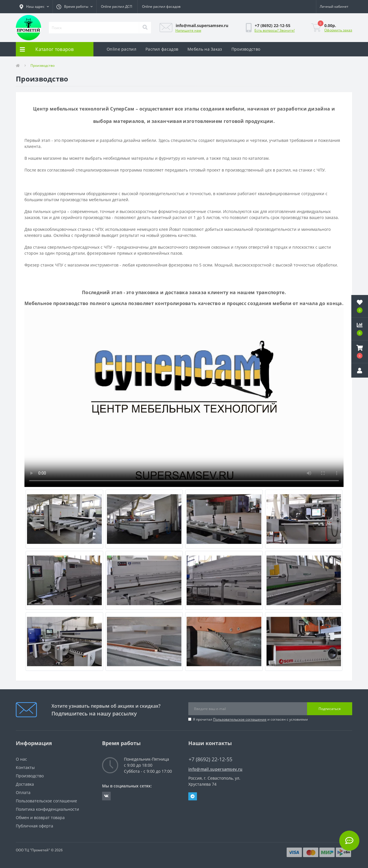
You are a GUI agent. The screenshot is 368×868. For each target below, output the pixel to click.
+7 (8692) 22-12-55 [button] (210, 759)
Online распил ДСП (117, 6)
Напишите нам (188, 30)
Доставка (25, 784)
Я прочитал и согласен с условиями (250, 719)
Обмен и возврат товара (40, 817)
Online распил (121, 49)
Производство (246, 49)
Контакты (25, 767)
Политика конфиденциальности (47, 809)
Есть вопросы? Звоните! (275, 30)
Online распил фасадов (161, 6)
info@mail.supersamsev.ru (215, 769)
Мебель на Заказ (205, 49)
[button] (34, 7)
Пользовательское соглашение (240, 719)
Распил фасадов (162, 49)
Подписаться (330, 709)
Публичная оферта (34, 826)
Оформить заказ (338, 30)
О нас (21, 759)
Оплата (23, 792)
